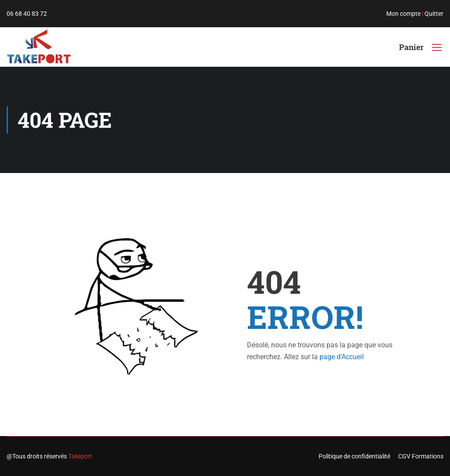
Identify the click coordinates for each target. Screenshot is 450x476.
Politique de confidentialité (354, 456)
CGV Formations (421, 456)
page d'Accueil (342, 357)
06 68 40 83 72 (27, 14)
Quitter (434, 14)
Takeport (80, 456)
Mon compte (403, 14)
